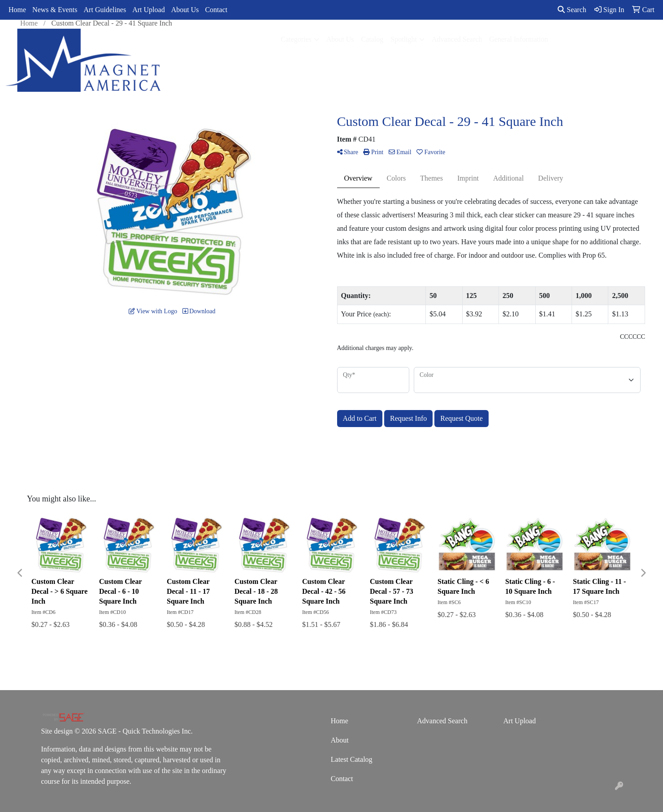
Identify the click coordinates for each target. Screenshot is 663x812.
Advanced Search (457, 39)
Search (572, 10)
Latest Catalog (352, 759)
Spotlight (404, 39)
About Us (185, 10)
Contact (216, 10)
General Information (518, 39)
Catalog (373, 39)
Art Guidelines (105, 10)
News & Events (55, 10)
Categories (296, 39)
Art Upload (148, 10)
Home (17, 10)
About (340, 740)
